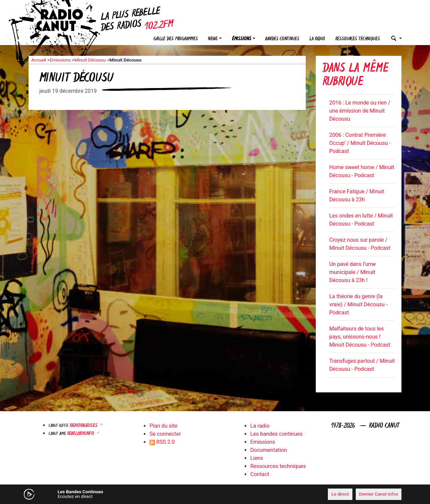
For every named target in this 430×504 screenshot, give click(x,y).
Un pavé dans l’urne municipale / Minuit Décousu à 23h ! (352, 272)
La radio (317, 39)
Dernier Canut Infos (379, 494)
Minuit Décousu (90, 60)
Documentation (269, 450)
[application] (215, 494)
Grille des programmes (176, 39)
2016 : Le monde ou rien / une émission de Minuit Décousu (360, 111)
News (213, 39)
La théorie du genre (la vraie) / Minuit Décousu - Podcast (358, 304)
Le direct (340, 494)
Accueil (39, 60)
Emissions (60, 60)
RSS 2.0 (162, 442)
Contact (260, 474)
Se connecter (165, 434)
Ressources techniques (358, 39)
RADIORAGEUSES (84, 426)
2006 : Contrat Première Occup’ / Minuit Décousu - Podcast (360, 143)
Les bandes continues (276, 434)
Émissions (242, 39)
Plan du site (163, 426)
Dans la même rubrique (355, 76)
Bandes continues (282, 39)
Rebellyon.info (81, 434)
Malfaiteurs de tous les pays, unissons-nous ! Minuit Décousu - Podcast (360, 337)
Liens (257, 458)
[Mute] (133, 494)
